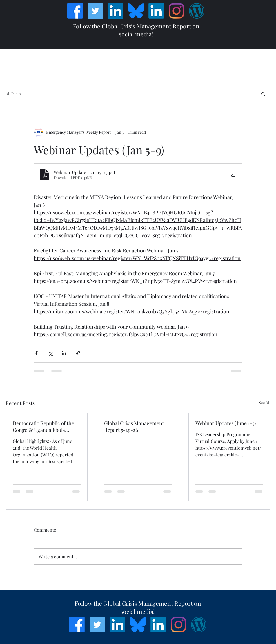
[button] (263, 94)
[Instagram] (176, 11)
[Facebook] (75, 11)
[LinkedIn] (116, 11)
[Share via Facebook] (36, 353)
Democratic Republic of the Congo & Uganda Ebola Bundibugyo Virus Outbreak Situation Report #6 (44, 427)
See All (264, 402)
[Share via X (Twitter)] (50, 353)
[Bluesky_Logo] (136, 11)
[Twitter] (95, 11)
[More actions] (239, 132)
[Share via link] (78, 353)
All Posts (13, 94)
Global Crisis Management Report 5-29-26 (134, 427)
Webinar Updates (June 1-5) (226, 423)
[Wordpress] (197, 11)
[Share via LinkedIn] (64, 353)
